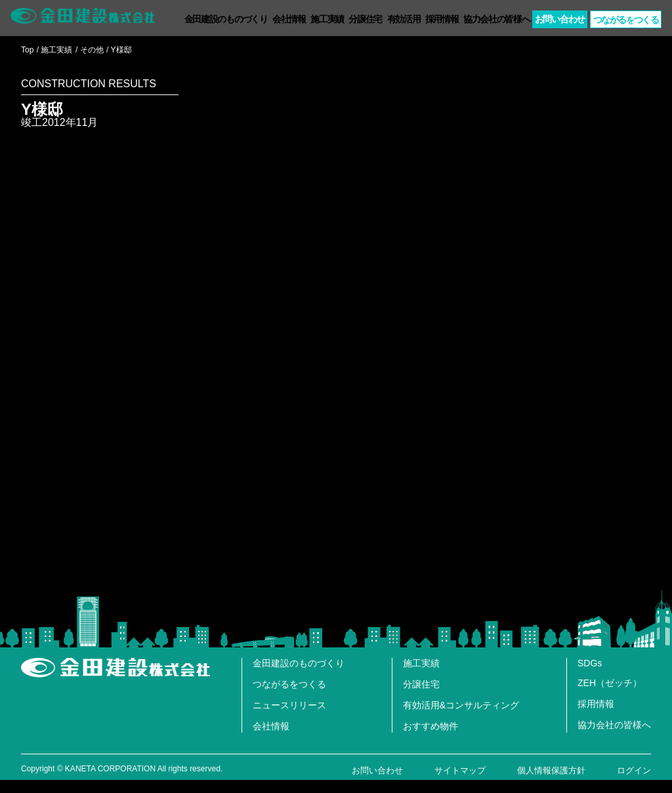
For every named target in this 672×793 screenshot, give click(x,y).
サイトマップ (460, 770)
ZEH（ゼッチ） (610, 683)
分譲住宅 (365, 19)
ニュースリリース (289, 705)
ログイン (634, 770)
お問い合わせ (560, 19)
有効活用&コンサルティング (461, 705)
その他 (92, 50)
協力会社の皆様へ (497, 19)
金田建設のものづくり (226, 19)
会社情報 (289, 19)
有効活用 (404, 19)
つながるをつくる (289, 684)
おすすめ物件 (430, 726)
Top (27, 50)
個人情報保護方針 (551, 770)
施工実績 (327, 19)
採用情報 (442, 19)
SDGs (590, 663)
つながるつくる (626, 20)
